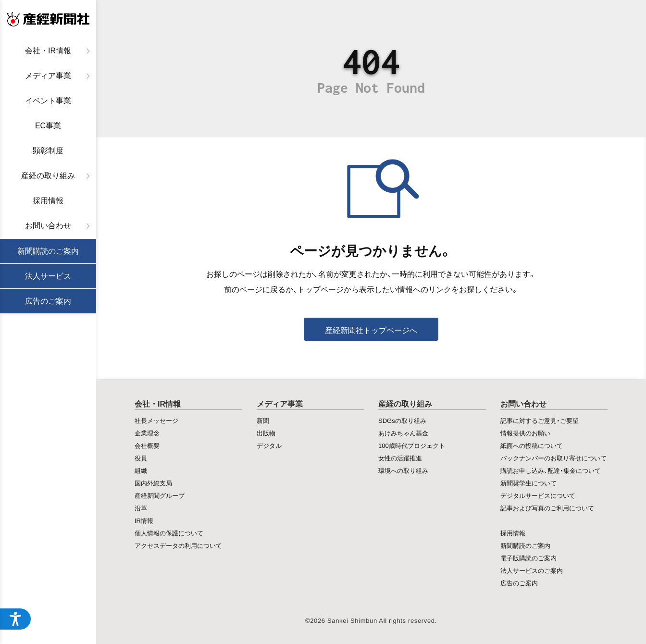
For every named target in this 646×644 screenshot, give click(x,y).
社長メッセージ (156, 420)
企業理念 (147, 433)
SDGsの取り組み (402, 420)
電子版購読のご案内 (528, 558)
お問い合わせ (48, 226)
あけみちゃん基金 (403, 433)
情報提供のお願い (525, 433)
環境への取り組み (403, 470)
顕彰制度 (48, 151)
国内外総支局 (153, 483)
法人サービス (48, 276)
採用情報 (48, 201)
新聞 (263, 420)
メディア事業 (48, 76)
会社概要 (147, 445)
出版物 (266, 433)
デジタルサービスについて (538, 495)
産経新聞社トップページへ (371, 330)
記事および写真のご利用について (547, 508)
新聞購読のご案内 (48, 251)
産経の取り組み (48, 176)
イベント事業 (48, 101)
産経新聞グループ (160, 495)
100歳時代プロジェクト (412, 445)
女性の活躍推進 (400, 458)
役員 (141, 458)
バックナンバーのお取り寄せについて (553, 458)
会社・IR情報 (48, 51)
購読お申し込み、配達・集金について (551, 470)
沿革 (141, 508)
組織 (141, 470)
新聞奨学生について (528, 483)
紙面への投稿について (532, 445)
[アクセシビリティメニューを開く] (15, 619)
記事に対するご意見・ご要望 (540, 420)
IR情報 (144, 520)
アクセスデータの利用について (178, 545)
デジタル (269, 445)
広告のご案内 (48, 301)
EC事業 (48, 126)
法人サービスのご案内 (532, 570)
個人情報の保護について (169, 533)
